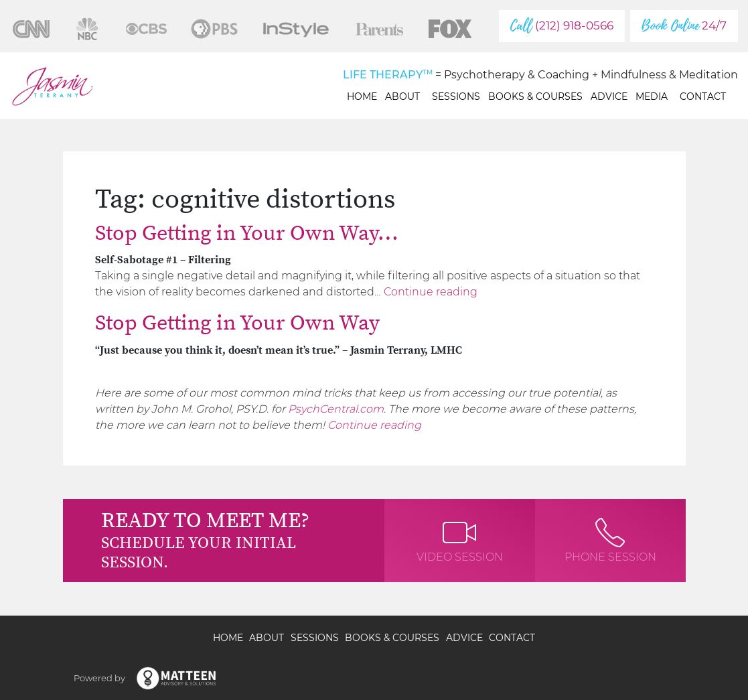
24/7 (684, 26)
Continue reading (431, 292)
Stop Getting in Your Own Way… (247, 234)
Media (654, 96)
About (404, 96)
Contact (703, 96)
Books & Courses (535, 96)
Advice (609, 96)
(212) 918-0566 (562, 26)
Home (362, 96)
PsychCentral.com (336, 409)
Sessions (456, 96)
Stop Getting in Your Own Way (237, 324)
